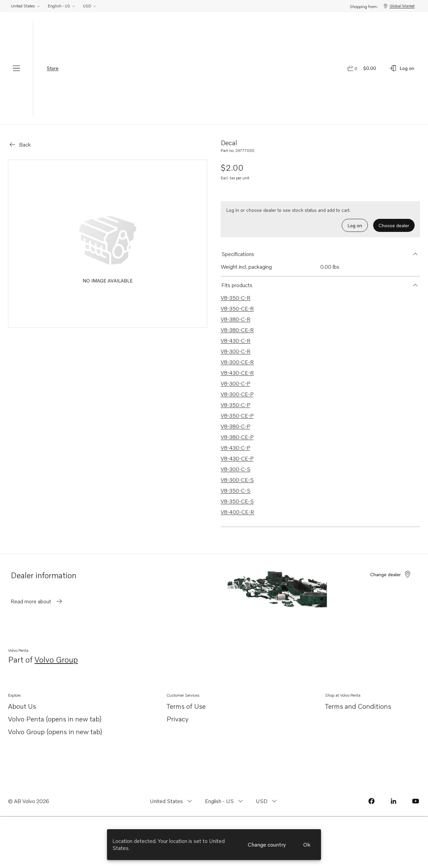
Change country (267, 845)
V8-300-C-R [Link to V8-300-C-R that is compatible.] (236, 351)
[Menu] (16, 68)
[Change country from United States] (172, 801)
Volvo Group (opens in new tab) (55, 732)
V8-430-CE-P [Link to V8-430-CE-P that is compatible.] (237, 458)
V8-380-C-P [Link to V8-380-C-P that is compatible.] (235, 426)
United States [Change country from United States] (26, 6)
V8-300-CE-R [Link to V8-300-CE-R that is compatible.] (237, 362)
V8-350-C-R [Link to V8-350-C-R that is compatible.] (236, 298)
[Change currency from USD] (267, 801)
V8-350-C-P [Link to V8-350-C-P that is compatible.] (235, 405)
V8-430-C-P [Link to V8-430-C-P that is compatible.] (235, 448)
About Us (22, 707)
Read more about (37, 601)
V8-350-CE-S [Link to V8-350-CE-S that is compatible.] (237, 501)
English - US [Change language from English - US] (62, 6)
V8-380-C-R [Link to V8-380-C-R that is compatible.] (236, 319)
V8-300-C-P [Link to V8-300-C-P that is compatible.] (235, 383)
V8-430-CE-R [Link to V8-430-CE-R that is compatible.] (237, 373)
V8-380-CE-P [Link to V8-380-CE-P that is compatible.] (237, 437)
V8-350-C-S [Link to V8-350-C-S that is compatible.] (236, 491)
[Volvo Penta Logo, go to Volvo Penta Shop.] (214, 68)
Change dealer (391, 574)
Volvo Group (56, 660)
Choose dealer (394, 225)
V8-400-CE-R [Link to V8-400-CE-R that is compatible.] (237, 512)
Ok (307, 845)
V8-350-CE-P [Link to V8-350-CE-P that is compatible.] (237, 416)
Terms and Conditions (358, 706)
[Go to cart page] (362, 68)
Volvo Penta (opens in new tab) (55, 719)
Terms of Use (186, 706)
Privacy (178, 719)
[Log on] (402, 68)
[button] (320, 254)
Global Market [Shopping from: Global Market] (399, 6)
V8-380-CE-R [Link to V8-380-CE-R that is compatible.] (237, 330)
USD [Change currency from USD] (90, 6)
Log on (355, 225)
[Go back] (20, 145)
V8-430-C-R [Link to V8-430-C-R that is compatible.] (236, 341)
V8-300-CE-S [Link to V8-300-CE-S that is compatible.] (237, 480)
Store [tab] (53, 68)
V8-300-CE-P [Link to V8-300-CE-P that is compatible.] (237, 394)
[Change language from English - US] (225, 801)
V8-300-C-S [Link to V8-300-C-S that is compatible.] (236, 469)
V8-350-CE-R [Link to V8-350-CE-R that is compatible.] (237, 309)
